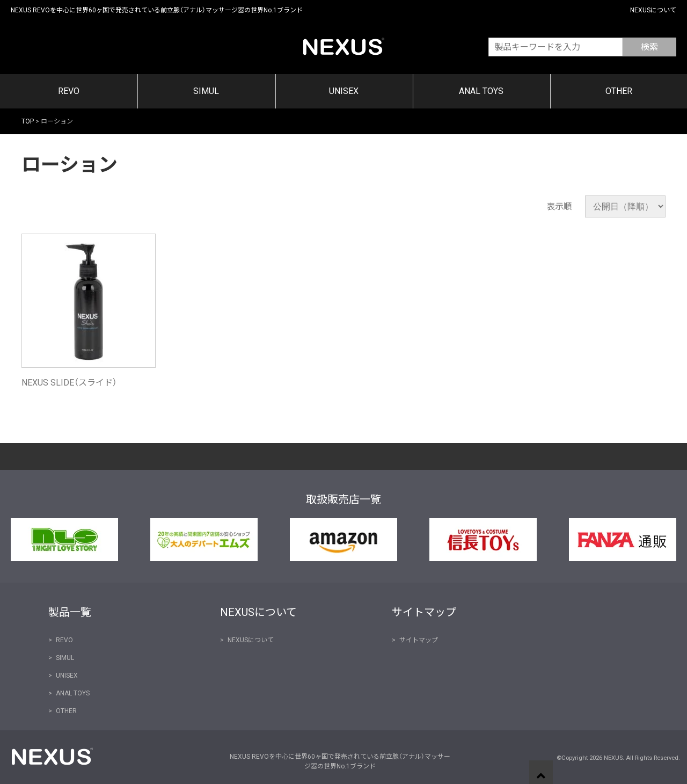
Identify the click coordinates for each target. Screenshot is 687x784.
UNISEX (344, 91)
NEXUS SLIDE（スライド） (69, 383)
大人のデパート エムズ (204, 540)
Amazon (343, 540)
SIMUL (206, 91)
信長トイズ (483, 540)
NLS (64, 540)
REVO (69, 91)
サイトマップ (419, 640)
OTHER (619, 91)
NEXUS (344, 46)
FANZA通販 (623, 540)
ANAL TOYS (481, 91)
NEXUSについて (653, 10)
